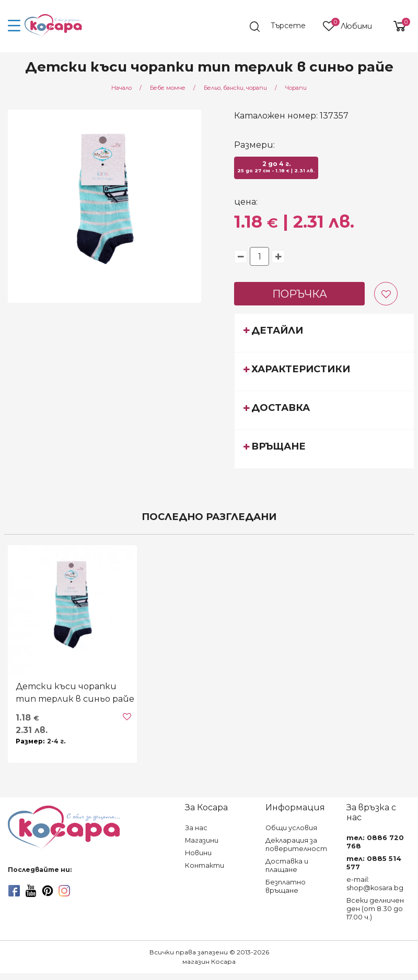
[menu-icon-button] (14, 26)
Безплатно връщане (286, 886)
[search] (283, 27)
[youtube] (31, 891)
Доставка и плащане (287, 865)
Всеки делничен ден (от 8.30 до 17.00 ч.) (375, 909)
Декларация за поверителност (296, 845)
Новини (198, 853)
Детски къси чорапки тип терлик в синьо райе (75, 693)
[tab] (324, 333)
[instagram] (64, 891)
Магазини (202, 840)
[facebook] (14, 891)
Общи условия (291, 828)
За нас (196, 828)
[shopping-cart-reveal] (396, 26)
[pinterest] (48, 891)
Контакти (205, 865)
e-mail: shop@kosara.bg (375, 884)
